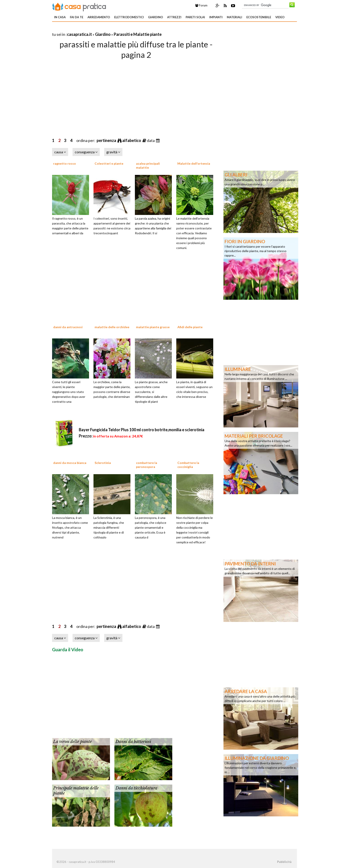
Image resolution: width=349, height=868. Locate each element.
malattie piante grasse (153, 327)
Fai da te (77, 17)
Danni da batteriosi (133, 742)
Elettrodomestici (129, 17)
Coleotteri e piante (109, 163)
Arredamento (99, 17)
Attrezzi (174, 17)
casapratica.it (79, 34)
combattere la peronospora (147, 465)
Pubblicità (284, 862)
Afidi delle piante (190, 327)
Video (280, 17)
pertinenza (107, 140)
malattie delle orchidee (112, 327)
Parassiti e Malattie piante (138, 34)
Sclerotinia (103, 463)
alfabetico (132, 140)
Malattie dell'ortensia (194, 163)
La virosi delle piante (72, 742)
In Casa (60, 17)
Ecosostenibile (259, 17)
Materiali (234, 17)
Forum (201, 5)
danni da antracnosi (68, 327)
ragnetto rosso (65, 163)
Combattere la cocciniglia (188, 465)
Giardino (155, 17)
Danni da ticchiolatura (136, 788)
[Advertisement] (104, 29)
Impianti (216, 17)
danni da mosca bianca (70, 463)
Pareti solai (195, 17)
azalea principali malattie (148, 165)
